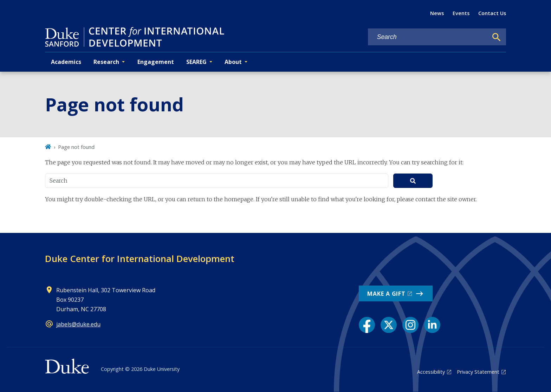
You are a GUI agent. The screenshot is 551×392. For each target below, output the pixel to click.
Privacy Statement (478, 372)
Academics (66, 62)
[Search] (497, 37)
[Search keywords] (428, 37)
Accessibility (431, 372)
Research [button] (106, 62)
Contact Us (492, 13)
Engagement (156, 62)
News (437, 13)
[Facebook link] (367, 325)
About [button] (233, 62)
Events (461, 13)
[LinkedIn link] (432, 325)
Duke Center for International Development (140, 259)
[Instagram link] (410, 325)
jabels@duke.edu (78, 324)
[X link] (389, 325)
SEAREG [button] (196, 62)
